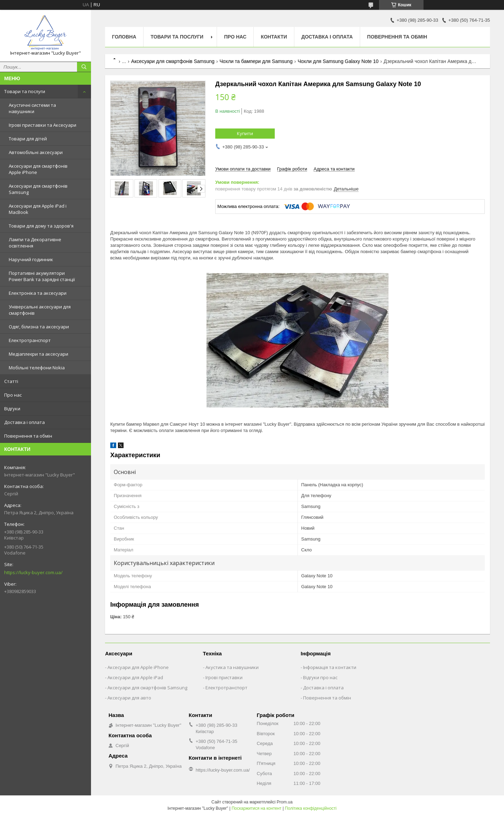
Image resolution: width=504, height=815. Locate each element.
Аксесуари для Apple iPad (135, 677)
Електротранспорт (30, 340)
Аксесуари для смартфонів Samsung (38, 189)
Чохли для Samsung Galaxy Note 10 (338, 61)
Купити (245, 133)
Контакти (274, 37)
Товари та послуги (25, 91)
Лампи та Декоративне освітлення (35, 243)
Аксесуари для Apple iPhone (138, 667)
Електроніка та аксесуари (38, 293)
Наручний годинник (31, 259)
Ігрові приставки (224, 677)
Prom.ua (285, 802)
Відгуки (12, 409)
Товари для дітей (28, 139)
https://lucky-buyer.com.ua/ (33, 572)
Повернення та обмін (28, 436)
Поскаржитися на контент (257, 808)
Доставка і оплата (24, 422)
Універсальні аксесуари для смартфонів (40, 310)
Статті (11, 381)
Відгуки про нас (320, 677)
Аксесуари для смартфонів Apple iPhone (38, 169)
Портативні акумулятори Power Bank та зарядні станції (42, 276)
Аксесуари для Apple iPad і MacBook (38, 209)
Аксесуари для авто (129, 698)
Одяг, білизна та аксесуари (39, 327)
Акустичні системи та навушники (32, 108)
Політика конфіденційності (311, 808)
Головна (124, 37)
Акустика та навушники (232, 667)
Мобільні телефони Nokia (37, 368)
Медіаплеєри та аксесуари (38, 354)
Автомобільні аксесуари (36, 152)
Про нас (13, 395)
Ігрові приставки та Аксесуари (43, 125)
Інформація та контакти (330, 667)
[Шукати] (84, 67)
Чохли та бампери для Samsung (256, 61)
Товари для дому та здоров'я (41, 226)
